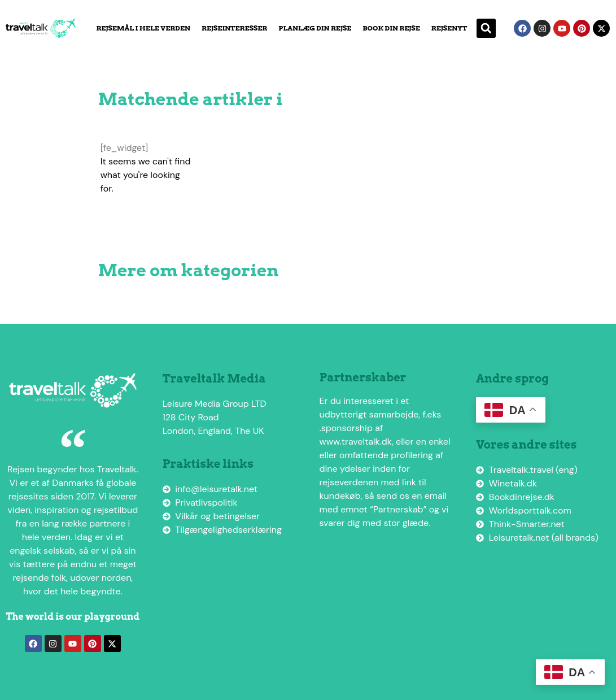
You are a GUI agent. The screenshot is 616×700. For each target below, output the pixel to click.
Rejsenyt (449, 28)
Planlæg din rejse (315, 28)
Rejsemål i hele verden (143, 28)
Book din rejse (391, 28)
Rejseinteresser (234, 28)
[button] (486, 28)
